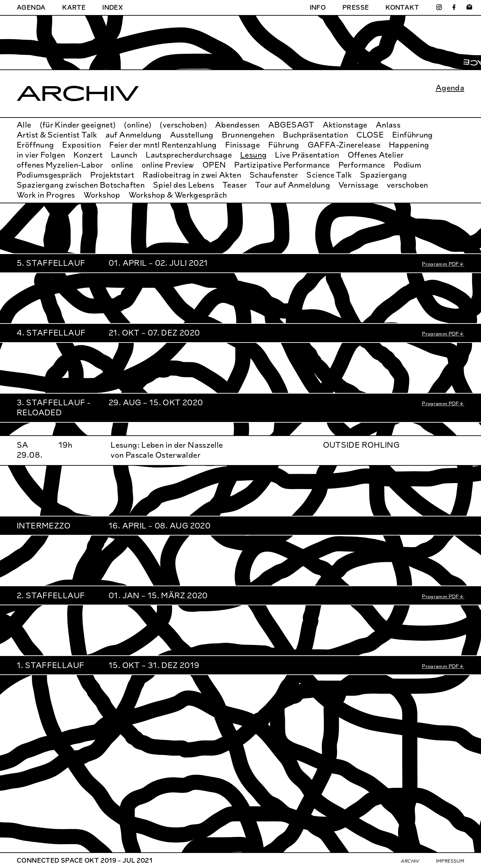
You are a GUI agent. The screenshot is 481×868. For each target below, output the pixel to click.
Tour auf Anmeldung (293, 185)
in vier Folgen (41, 155)
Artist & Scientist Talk (57, 135)
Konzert (88, 155)
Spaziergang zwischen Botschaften (81, 185)
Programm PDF (440, 264)
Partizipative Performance (282, 165)
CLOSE (370, 135)
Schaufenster (274, 175)
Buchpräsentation (315, 135)
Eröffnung (35, 145)
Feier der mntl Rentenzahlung (163, 145)
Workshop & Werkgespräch (178, 195)
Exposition (82, 145)
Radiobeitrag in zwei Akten (192, 175)
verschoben (408, 185)
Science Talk (329, 175)
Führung (284, 145)
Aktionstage (345, 125)
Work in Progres (46, 195)
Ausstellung (192, 135)
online (122, 165)
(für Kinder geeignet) (78, 125)
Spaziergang (383, 175)
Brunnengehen (248, 135)
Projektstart (112, 175)
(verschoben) (183, 125)
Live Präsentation (307, 155)
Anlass (388, 125)
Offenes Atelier (376, 155)
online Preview (168, 165)
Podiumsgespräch (49, 175)
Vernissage (358, 185)
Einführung (413, 135)
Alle (24, 125)
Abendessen (237, 125)
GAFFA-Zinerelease (344, 145)
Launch (124, 155)
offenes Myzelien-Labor (60, 165)
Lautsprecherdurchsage (189, 155)
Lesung (253, 155)
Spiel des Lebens (184, 185)
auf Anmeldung (134, 135)
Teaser (235, 185)
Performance (362, 165)
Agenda (450, 88)
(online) (138, 125)
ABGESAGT (291, 125)
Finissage (243, 145)
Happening (409, 145)
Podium (407, 165)
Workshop (102, 195)
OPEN (214, 165)
